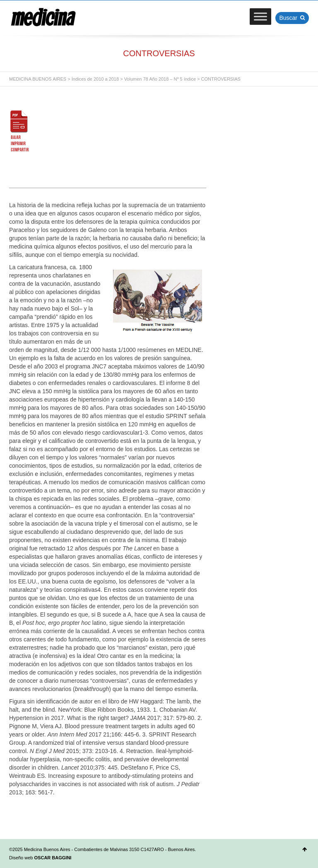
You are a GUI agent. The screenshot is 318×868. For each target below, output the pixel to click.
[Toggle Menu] (260, 16)
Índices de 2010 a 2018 (95, 79)
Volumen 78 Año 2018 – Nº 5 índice (160, 79)
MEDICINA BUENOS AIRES (38, 79)
